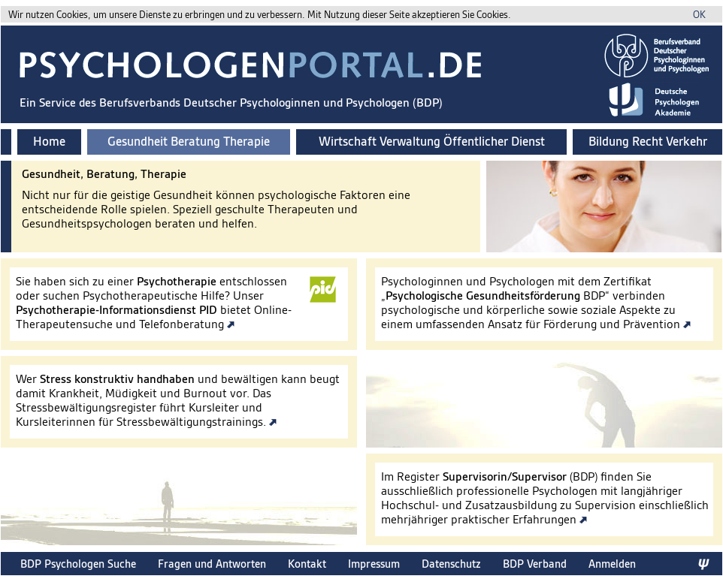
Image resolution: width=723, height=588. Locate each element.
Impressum (374, 564)
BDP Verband (535, 564)
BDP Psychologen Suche (78, 564)
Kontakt (307, 564)
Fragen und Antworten (212, 564)
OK (699, 15)
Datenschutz (451, 564)
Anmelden (612, 564)
